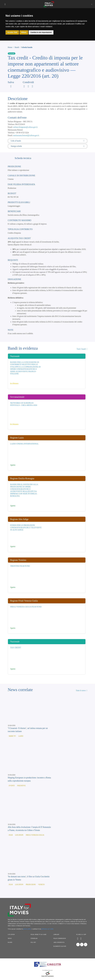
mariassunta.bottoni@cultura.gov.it (26, 135)
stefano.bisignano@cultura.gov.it (25, 127)
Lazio (21, 736)
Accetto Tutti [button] (12, 32)
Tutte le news (82, 690)
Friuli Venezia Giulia (35, 835)
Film (11, 835)
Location (19, 835)
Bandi (17, 47)
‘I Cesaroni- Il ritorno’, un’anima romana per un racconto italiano (28, 730)
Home (10, 47)
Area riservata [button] (59, 942)
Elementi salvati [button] (60, 946)
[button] (92, 4)
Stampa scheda (48, 146)
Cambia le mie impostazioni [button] (41, 32)
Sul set (33, 942)
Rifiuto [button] (24, 32)
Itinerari (34, 938)
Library (56, 934)
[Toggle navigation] (5, 4)
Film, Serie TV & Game (39, 934)
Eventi (12, 786)
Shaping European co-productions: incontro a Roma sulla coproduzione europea (29, 779)
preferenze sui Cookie (47, 929)
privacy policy (27, 929)
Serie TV (12, 736)
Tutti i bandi (82, 349)
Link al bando (48, 141)
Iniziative (21, 786)
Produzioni (31, 884)
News (10, 938)
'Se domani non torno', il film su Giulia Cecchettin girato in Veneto (29, 878)
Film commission (60, 938)
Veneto (41, 884)
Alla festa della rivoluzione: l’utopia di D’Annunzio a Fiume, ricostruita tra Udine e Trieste (29, 829)
